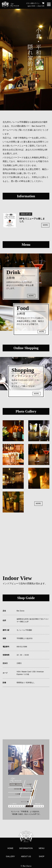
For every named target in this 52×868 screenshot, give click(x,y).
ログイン (36, 3)
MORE (45, 225)
